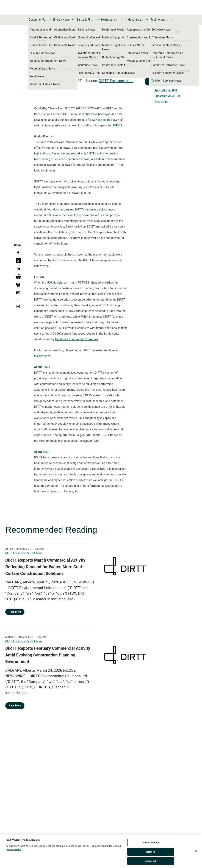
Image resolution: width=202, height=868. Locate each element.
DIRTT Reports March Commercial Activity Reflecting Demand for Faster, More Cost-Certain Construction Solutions (45, 567)
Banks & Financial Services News (85, 20)
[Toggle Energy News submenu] (73, 20)
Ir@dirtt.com (42, 356)
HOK (50, 283)
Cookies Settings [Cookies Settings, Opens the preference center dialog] (150, 845)
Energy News (61, 20)
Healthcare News (110, 20)
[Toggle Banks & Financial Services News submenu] (98, 20)
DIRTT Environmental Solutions (24, 553)
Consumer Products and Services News (37, 20)
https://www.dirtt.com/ (169, 57)
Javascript (161, 102)
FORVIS (117, 125)
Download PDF (164, 85)
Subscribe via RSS (166, 91)
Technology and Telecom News (159, 20)
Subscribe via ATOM (167, 96)
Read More (15, 612)
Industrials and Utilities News (135, 20)
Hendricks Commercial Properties (77, 339)
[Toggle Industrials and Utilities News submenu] (147, 20)
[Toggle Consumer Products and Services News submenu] (50, 20)
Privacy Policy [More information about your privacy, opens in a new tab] (14, 852)
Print (157, 80)
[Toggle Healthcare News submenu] (122, 20)
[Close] (196, 854)
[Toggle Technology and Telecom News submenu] (172, 20)
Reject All (150, 854)
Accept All (150, 863)
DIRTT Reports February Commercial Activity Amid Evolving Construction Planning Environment (48, 655)
